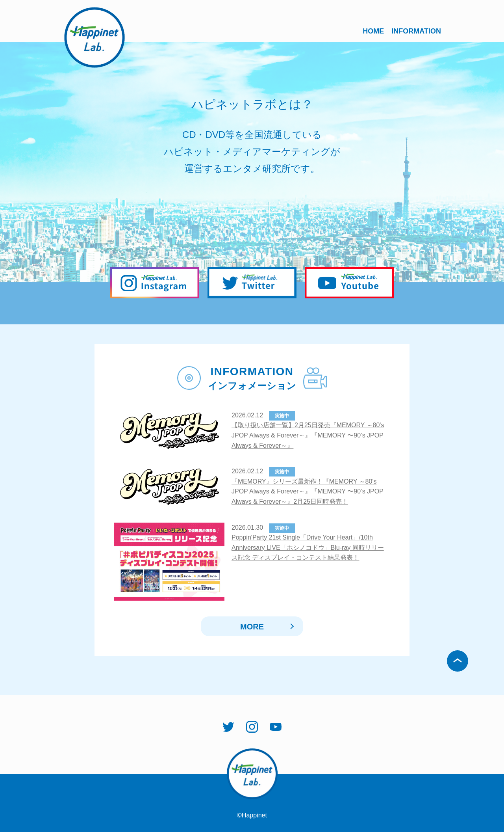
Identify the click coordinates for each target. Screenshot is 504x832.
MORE (252, 627)
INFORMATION (416, 31)
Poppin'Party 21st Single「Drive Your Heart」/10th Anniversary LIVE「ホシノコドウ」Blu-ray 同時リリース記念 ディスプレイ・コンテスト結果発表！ (308, 547)
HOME (373, 31)
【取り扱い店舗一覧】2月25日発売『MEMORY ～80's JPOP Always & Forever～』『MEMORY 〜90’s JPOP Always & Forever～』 (308, 435)
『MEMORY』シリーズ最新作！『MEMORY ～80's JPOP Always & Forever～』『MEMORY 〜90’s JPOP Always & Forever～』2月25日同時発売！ (308, 491)
